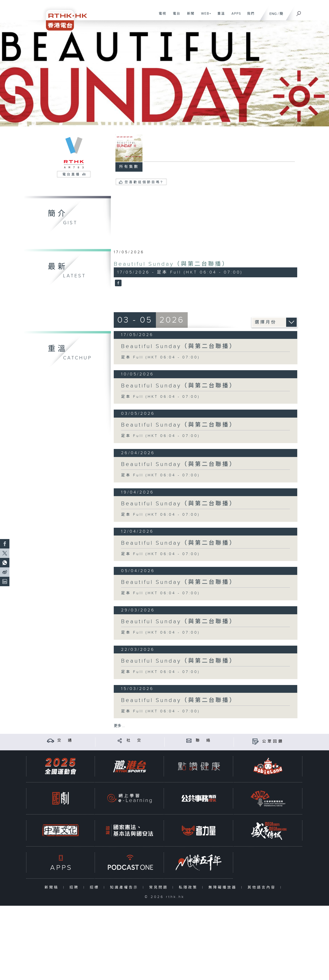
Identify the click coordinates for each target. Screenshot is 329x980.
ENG (273, 14)
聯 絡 (204, 741)
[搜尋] (299, 12)
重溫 (219, 16)
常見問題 (160, 887)
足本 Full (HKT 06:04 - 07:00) (160, 357)
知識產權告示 (125, 887)
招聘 (75, 887)
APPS (235, 16)
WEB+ (205, 16)
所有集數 (129, 167)
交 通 (65, 741)
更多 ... (119, 726)
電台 (175, 16)
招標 (95, 887)
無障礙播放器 (224, 887)
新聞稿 (53, 887)
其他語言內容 (263, 887)
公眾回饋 (273, 741)
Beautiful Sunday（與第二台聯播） (171, 264)
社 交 (134, 741)
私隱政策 (189, 887)
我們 (249, 16)
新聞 (189, 16)
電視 (161, 16)
